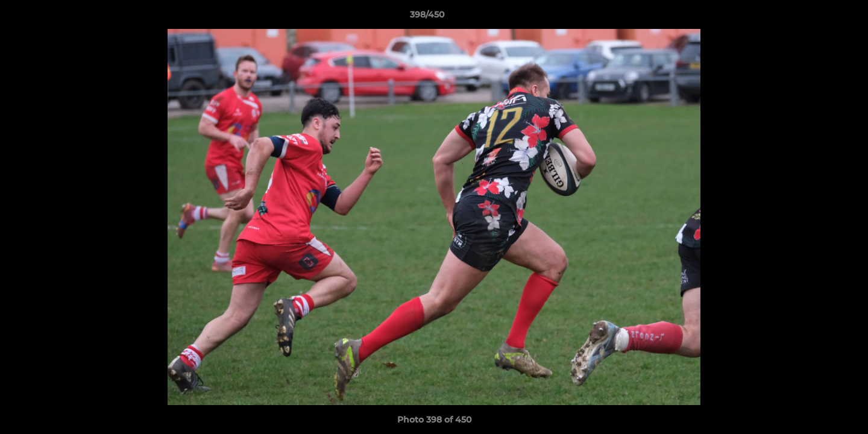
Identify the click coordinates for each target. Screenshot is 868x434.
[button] (817, 17)
